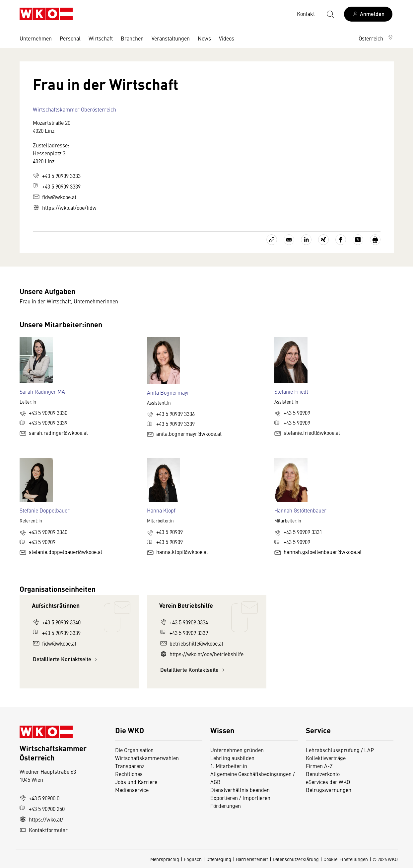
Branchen (132, 38)
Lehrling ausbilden (232, 758)
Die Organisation (134, 750)
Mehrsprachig (165, 859)
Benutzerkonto (323, 774)
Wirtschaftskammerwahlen (147, 758)
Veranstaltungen (171, 38)
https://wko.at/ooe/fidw (65, 207)
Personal (70, 38)
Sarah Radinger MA (42, 391)
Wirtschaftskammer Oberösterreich (74, 109)
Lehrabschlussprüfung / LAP (340, 750)
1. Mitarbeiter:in (229, 766)
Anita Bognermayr (168, 392)
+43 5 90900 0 (39, 798)
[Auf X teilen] (358, 240)
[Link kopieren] (272, 240)
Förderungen (226, 806)
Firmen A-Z (319, 766)
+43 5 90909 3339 (57, 186)
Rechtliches (129, 774)
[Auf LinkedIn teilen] (306, 240)
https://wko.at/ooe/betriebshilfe (202, 654)
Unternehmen (36, 38)
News (204, 38)
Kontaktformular (44, 830)
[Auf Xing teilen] (323, 240)
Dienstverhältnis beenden (240, 790)
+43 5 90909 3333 (57, 176)
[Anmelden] (368, 14)
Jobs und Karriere (136, 782)
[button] (376, 38)
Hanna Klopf (161, 510)
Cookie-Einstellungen (346, 859)
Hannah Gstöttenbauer (300, 510)
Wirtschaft (101, 38)
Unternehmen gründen (237, 750)
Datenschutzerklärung (296, 859)
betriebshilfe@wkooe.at (192, 643)
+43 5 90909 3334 (184, 622)
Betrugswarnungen (329, 790)
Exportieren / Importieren (240, 798)
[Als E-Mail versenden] (289, 240)
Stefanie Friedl (291, 391)
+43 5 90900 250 (42, 809)
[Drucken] (375, 240)
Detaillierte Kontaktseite (66, 659)
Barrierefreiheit (252, 859)
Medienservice (132, 790)
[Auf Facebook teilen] (341, 240)
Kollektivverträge (326, 758)
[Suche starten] (330, 14)
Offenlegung (219, 859)
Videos (227, 38)
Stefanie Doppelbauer (45, 510)
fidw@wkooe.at (55, 197)
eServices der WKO (328, 782)
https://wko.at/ (41, 819)
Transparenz (130, 766)
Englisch (193, 859)
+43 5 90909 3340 (57, 622)
